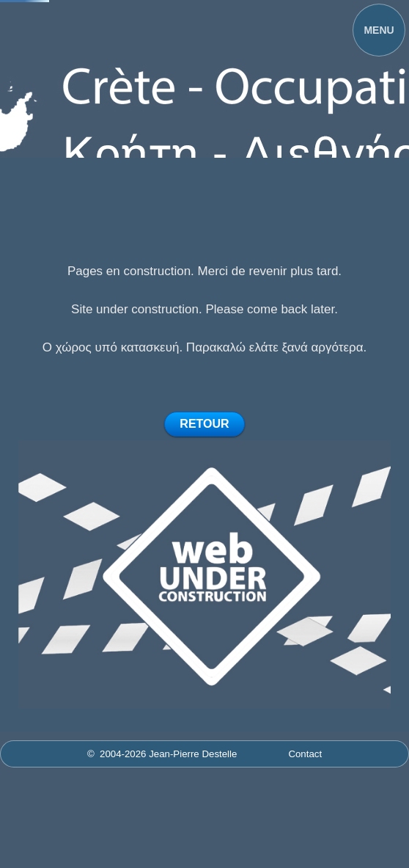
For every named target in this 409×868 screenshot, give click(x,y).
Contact (305, 754)
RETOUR (204, 424)
